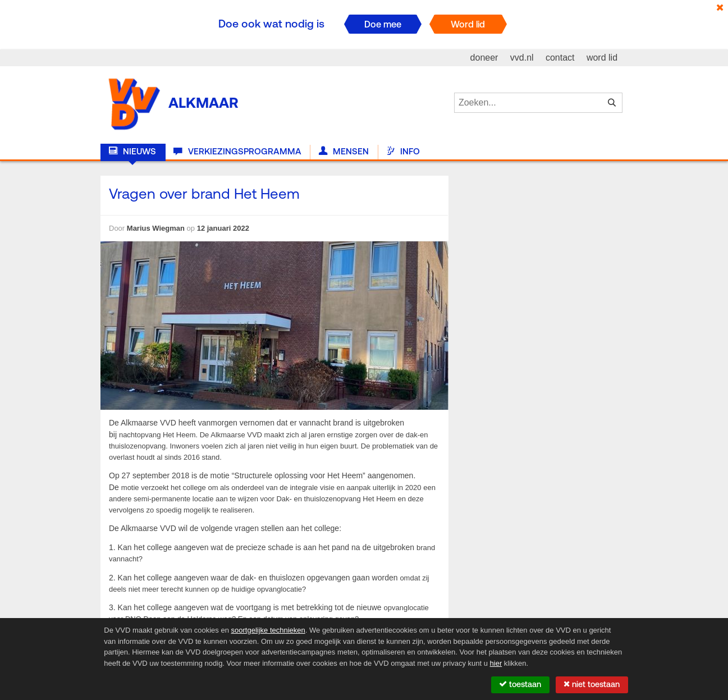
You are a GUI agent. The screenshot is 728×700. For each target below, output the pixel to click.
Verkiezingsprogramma (237, 152)
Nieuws (132, 152)
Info (403, 152)
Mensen (344, 152)
